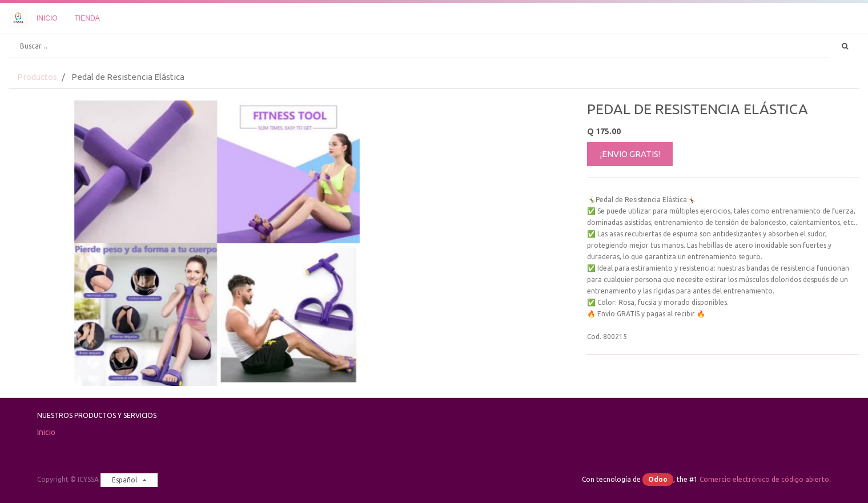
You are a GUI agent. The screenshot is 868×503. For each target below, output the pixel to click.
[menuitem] (47, 18)
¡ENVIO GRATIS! (630, 154)
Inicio (46, 432)
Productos (37, 77)
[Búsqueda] (845, 46)
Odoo (658, 479)
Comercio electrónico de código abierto (764, 479)
